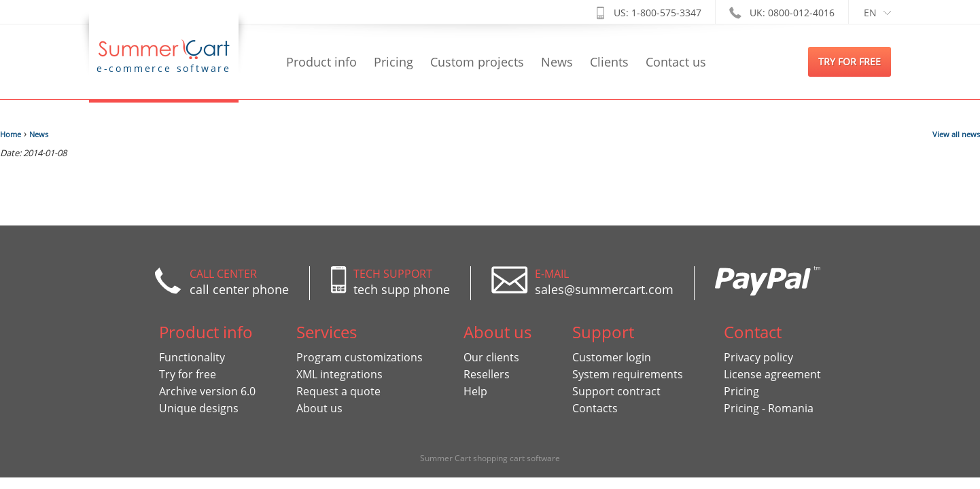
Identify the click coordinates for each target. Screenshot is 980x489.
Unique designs (199, 408)
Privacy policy (758, 357)
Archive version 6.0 (207, 391)
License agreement (772, 374)
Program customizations (360, 357)
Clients (609, 62)
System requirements (628, 374)
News (557, 62)
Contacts (595, 408)
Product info (321, 62)
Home (11, 134)
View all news (956, 134)
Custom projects (477, 62)
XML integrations (339, 374)
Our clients (491, 357)
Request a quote (338, 391)
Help (475, 391)
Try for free (188, 374)
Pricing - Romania (769, 408)
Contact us (676, 62)
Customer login (612, 357)
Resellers (487, 374)
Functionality (192, 357)
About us (319, 408)
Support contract (616, 391)
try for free (850, 61)
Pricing (393, 62)
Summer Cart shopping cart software (490, 458)
